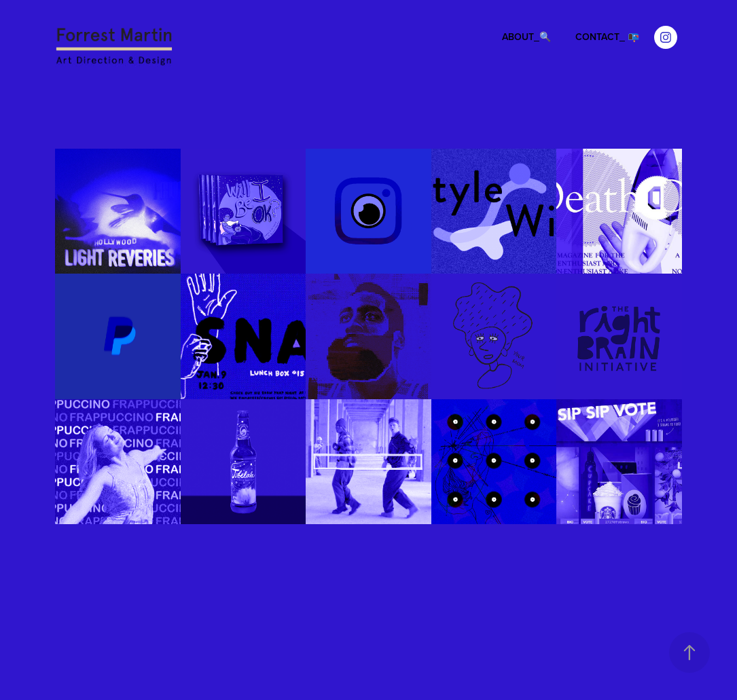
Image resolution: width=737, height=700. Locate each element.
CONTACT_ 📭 (607, 37)
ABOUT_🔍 (526, 37)
